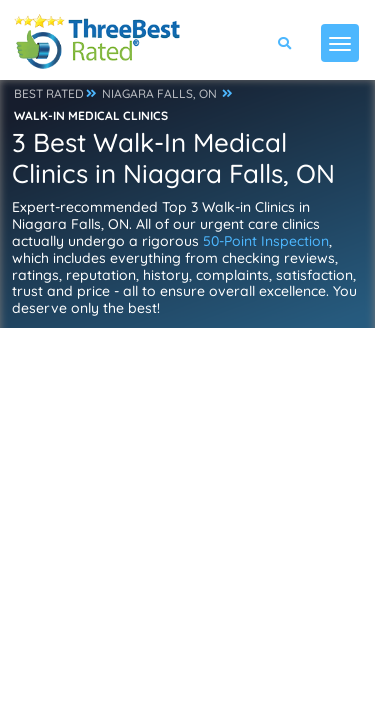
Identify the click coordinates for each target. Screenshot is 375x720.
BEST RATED (49, 93)
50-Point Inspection (266, 241)
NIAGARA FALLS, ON (159, 93)
